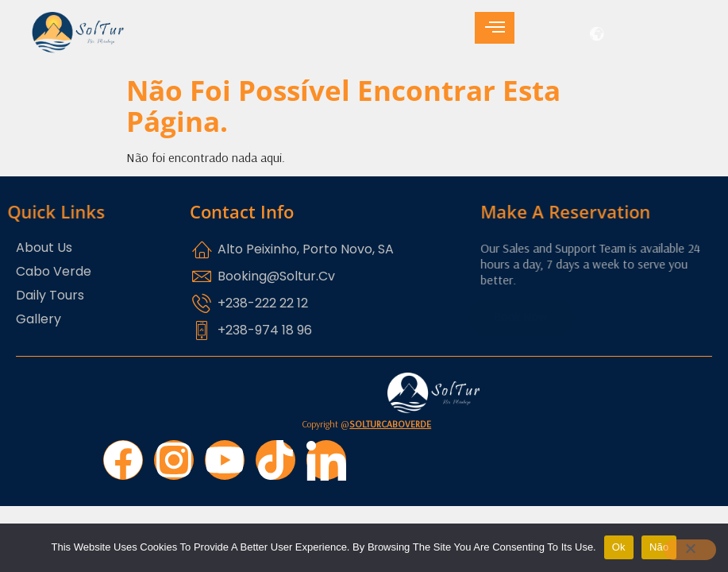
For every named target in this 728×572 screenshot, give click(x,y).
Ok (619, 547)
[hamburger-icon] (495, 28)
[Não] (690, 550)
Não (659, 547)
